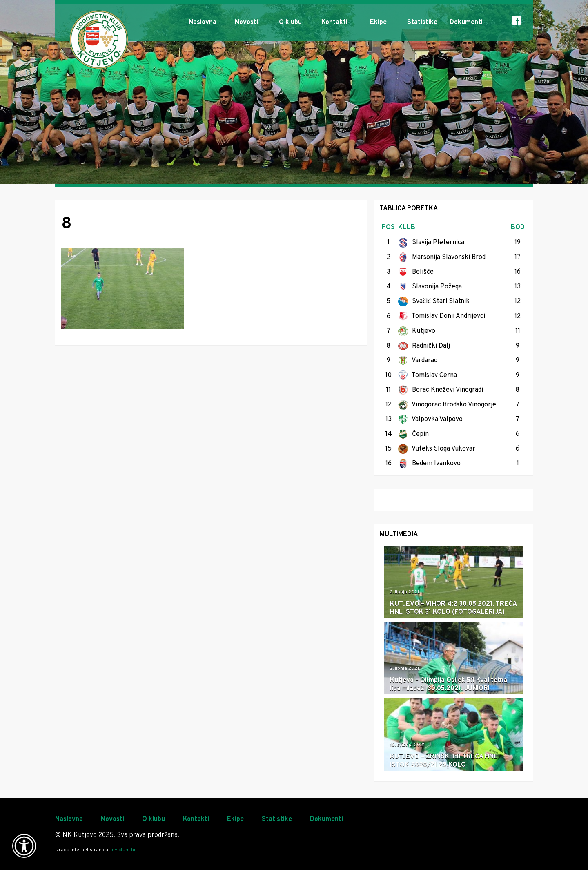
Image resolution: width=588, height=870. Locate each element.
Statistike (422, 22)
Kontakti (334, 22)
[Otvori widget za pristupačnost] (24, 846)
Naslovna (203, 22)
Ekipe (378, 22)
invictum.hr (123, 850)
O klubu (290, 22)
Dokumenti (466, 22)
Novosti (246, 22)
